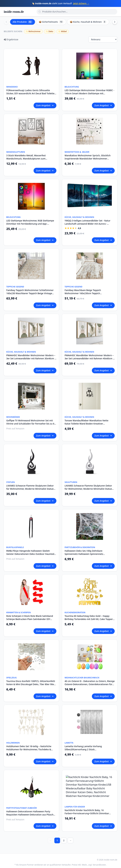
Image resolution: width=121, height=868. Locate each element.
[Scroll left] (6, 22)
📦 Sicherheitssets (51, 22)
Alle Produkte (23, 22)
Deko (50, 31)
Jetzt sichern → (81, 3)
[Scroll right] (115, 22)
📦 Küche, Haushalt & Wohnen (88, 22)
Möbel (63, 31)
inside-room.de (14, 12)
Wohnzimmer (33, 31)
